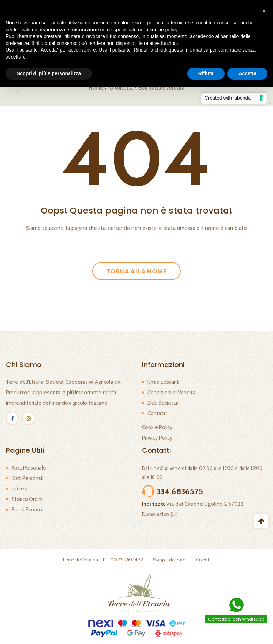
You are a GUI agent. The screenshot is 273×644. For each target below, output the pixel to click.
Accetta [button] (247, 73)
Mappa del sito (169, 560)
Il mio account (163, 382)
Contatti (157, 413)
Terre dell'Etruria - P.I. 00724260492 (103, 560)
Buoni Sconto (27, 510)
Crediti (203, 560)
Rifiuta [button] (206, 73)
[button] (264, 11)
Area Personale (29, 468)
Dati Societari (163, 403)
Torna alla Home (136, 271)
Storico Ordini (27, 499)
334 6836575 (180, 491)
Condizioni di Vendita (172, 393)
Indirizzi (20, 489)
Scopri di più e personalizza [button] (49, 73)
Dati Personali (27, 478)
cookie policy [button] (163, 30)
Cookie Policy (157, 427)
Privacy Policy (157, 438)
